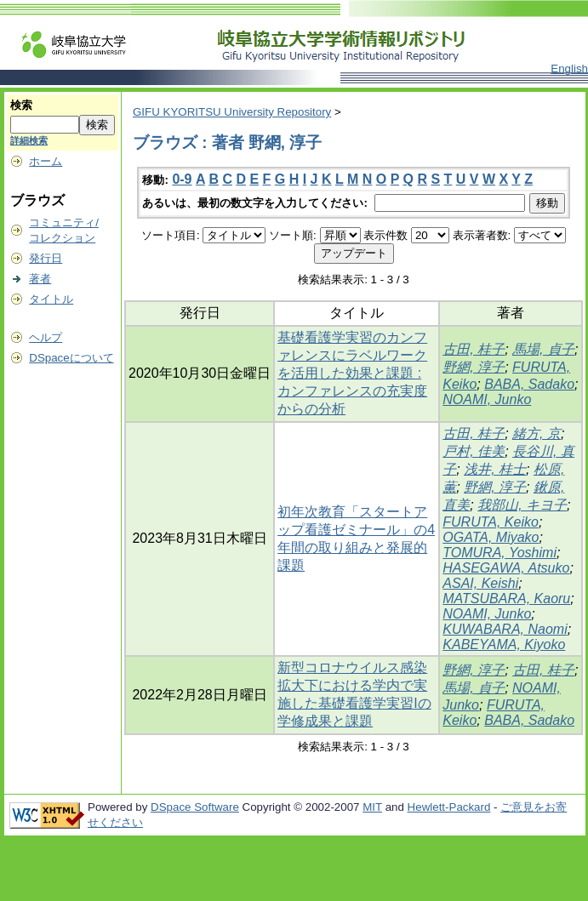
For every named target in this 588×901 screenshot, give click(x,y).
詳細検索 (29, 140)
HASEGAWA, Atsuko (506, 568)
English (569, 68)
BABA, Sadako (529, 384)
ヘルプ (46, 337)
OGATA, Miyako (491, 537)
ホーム (46, 161)
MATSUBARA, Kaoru (506, 599)
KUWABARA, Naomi (505, 629)
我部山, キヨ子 (522, 505)
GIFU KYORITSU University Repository (232, 112)
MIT (372, 807)
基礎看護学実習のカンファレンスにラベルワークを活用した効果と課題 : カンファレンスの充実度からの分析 (352, 373)
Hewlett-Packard (449, 807)
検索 (21, 105)
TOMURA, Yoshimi (500, 553)
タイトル (51, 299)
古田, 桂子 (474, 349)
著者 (40, 279)
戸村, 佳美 (474, 451)
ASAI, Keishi (480, 583)
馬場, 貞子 (543, 349)
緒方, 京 (537, 433)
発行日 (46, 258)
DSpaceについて (71, 358)
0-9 (182, 179)
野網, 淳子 (474, 367)
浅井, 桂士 (495, 469)
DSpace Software (195, 807)
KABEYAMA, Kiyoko (504, 644)
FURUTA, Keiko (491, 522)
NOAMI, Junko (487, 399)
